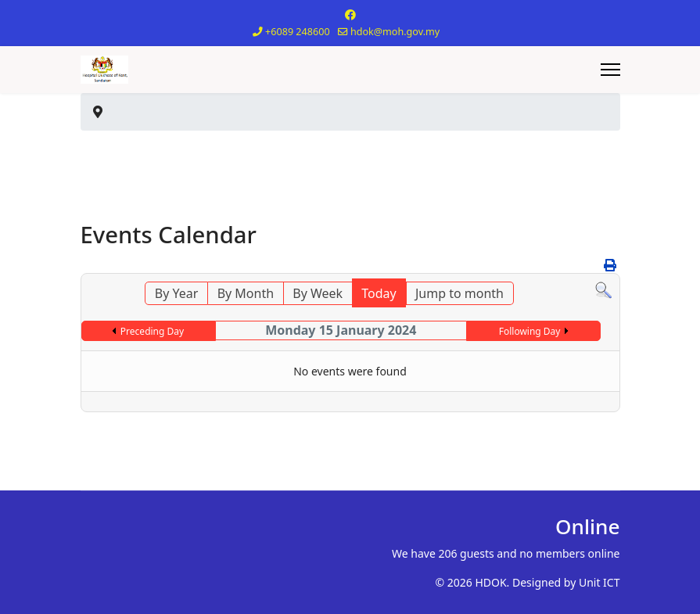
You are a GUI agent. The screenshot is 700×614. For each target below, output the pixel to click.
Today (379, 293)
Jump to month (459, 293)
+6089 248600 (298, 32)
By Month (246, 293)
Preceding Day (152, 331)
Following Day (530, 331)
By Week (318, 293)
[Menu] (610, 70)
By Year (177, 293)
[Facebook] (350, 14)
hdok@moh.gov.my (395, 32)
